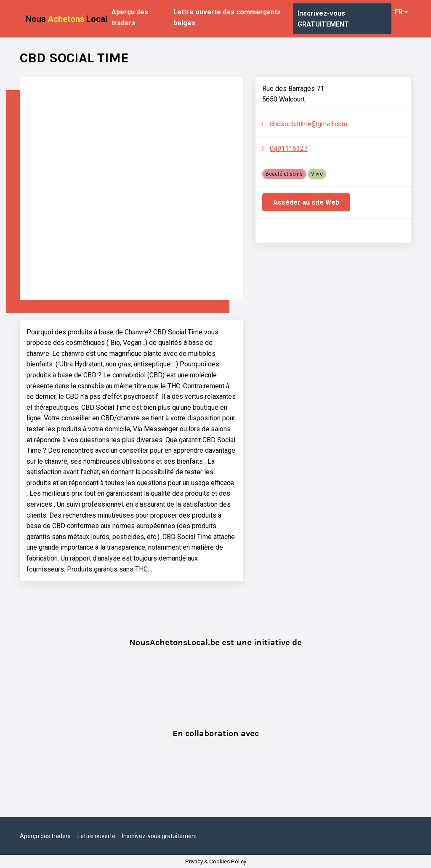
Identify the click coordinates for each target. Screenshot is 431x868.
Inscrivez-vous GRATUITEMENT (323, 19)
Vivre (317, 174)
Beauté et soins (284, 174)
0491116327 (289, 148)
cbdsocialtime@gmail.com (309, 124)
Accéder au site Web (306, 202)
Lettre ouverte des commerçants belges (227, 17)
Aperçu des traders (130, 17)
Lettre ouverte (96, 836)
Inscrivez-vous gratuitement (160, 836)
